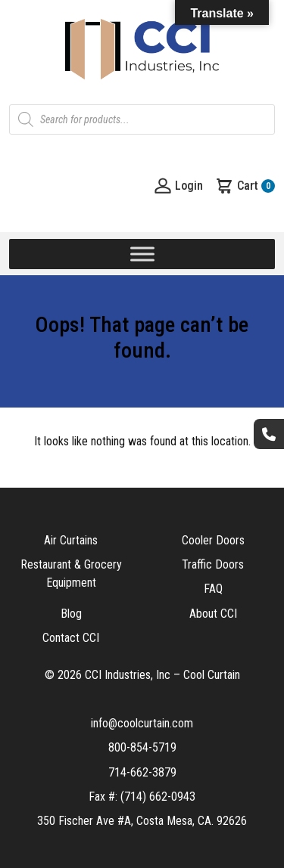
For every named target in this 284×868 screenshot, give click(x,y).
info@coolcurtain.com (142, 723)
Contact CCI (71, 638)
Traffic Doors (213, 564)
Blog (71, 614)
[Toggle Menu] (142, 254)
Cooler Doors (213, 540)
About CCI (213, 614)
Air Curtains (71, 540)
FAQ (213, 589)
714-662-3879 (142, 772)
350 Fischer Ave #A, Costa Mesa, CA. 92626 (142, 821)
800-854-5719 (142, 747)
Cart (245, 186)
